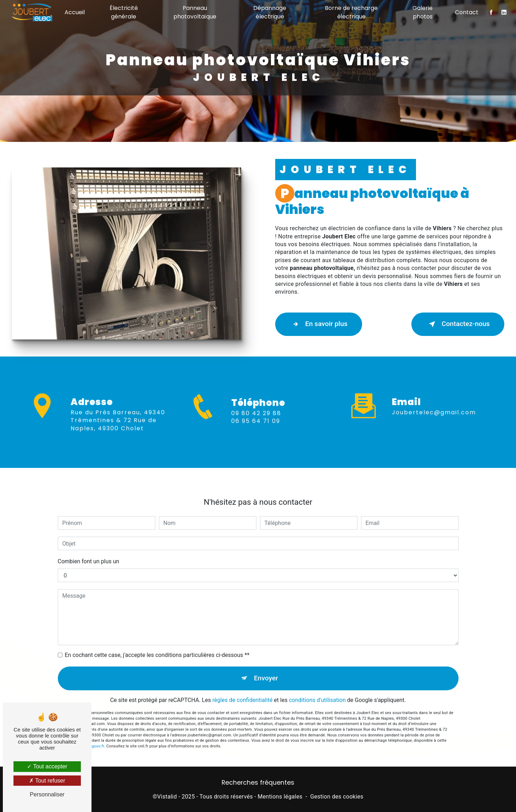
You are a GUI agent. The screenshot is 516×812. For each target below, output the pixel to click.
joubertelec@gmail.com (434, 404)
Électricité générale (124, 12)
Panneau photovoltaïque (195, 12)
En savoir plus (319, 324)
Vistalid (167, 797)
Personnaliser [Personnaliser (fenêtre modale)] (47, 794)
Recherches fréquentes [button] (258, 783)
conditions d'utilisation (317, 691)
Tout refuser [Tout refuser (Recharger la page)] (47, 781)
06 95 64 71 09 (256, 430)
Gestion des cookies (337, 797)
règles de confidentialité (243, 691)
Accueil (75, 12)
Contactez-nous (458, 324)
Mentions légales (280, 797)
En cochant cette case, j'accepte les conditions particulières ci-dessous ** (157, 646)
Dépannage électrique (270, 12)
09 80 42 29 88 (256, 422)
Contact (467, 12)
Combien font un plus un (89, 553)
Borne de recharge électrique (351, 12)
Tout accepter (47, 766)
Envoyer (266, 669)
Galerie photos (423, 12)
